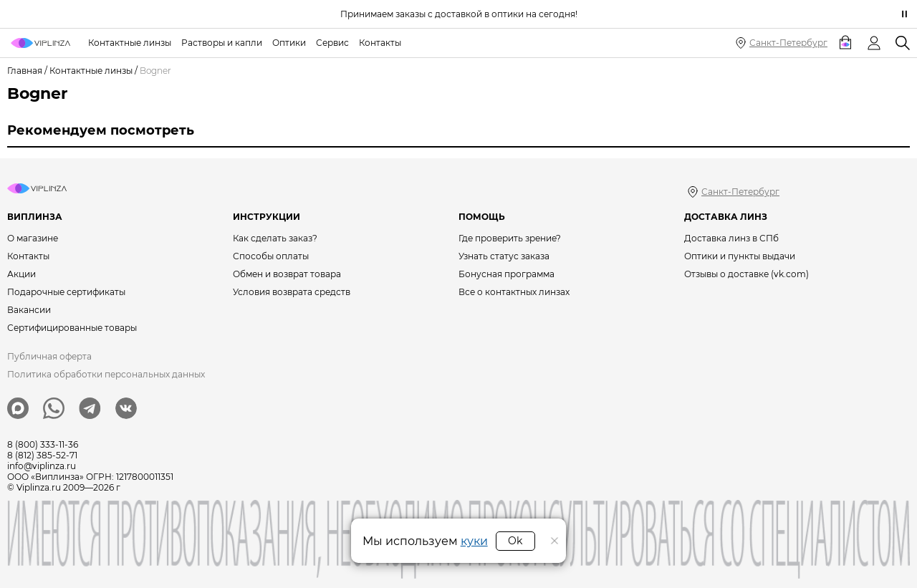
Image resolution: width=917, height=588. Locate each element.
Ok (515, 541)
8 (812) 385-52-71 (42, 455)
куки (474, 541)
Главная (25, 71)
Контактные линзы (91, 71)
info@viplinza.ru (42, 466)
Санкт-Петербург (788, 43)
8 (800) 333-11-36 (43, 444)
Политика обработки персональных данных (106, 374)
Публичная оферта (49, 356)
